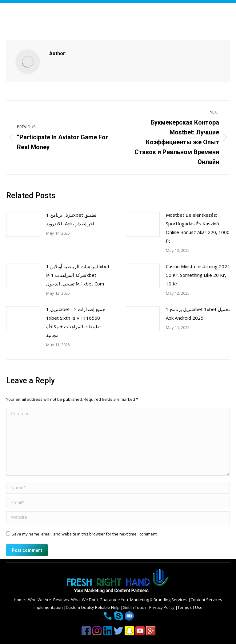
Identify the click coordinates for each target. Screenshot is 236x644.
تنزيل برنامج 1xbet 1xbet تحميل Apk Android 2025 (198, 314)
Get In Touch (135, 607)
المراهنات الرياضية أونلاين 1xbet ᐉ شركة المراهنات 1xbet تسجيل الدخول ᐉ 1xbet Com (78, 275)
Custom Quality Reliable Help (93, 607)
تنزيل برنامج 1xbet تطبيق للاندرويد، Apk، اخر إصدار (71, 219)
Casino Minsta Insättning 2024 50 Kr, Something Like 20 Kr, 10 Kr (198, 275)
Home (19, 600)
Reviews (61, 600)
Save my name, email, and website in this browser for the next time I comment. (85, 534)
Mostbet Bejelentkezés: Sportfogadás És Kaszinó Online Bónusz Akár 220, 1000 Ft (198, 228)
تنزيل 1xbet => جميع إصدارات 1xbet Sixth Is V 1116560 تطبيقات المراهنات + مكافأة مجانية (76, 322)
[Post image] (23, 224)
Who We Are (39, 600)
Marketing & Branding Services (159, 600)
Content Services (206, 600)
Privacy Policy (162, 607)
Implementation (49, 607)
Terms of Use (190, 607)
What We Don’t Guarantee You (100, 600)
